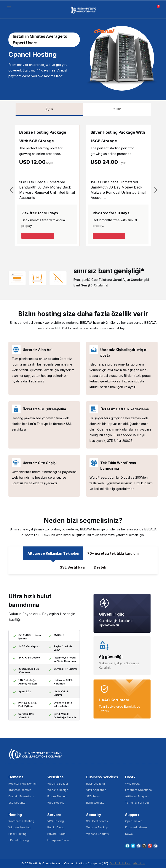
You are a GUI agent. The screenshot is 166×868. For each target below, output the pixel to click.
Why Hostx (132, 783)
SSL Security (17, 803)
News (129, 834)
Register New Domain (23, 783)
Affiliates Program (137, 796)
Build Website (95, 803)
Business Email (96, 783)
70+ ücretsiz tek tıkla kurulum (113, 553)
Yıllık (117, 109)
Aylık (49, 109)
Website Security (98, 834)
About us (139, 863)
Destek (100, 567)
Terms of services (137, 803)
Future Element (57, 796)
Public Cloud (56, 827)
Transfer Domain (20, 790)
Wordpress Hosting (21, 821)
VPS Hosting (56, 821)
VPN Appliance (96, 790)
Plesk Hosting (18, 834)
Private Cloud (56, 834)
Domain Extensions (21, 796)
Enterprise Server (59, 840)
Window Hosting (19, 827)
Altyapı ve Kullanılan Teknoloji (53, 553)
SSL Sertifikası (73, 567)
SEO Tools (93, 796)
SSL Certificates (97, 821)
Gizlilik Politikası (120, 863)
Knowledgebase (136, 827)
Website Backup (97, 827)
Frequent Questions (138, 790)
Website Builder (58, 783)
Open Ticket (133, 821)
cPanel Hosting (19, 840)
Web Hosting (56, 803)
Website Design (58, 790)
